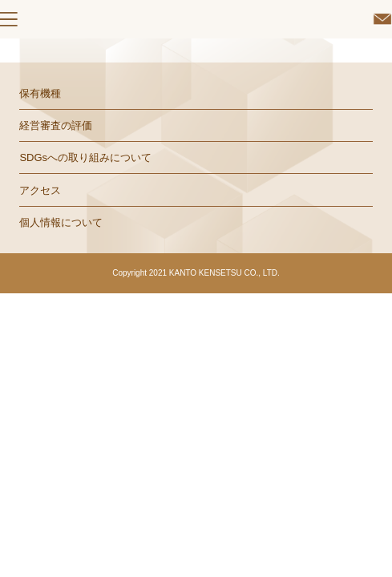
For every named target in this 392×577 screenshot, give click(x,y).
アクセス (40, 190)
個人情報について (61, 222)
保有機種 (40, 93)
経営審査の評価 (56, 125)
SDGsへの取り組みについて (85, 157)
